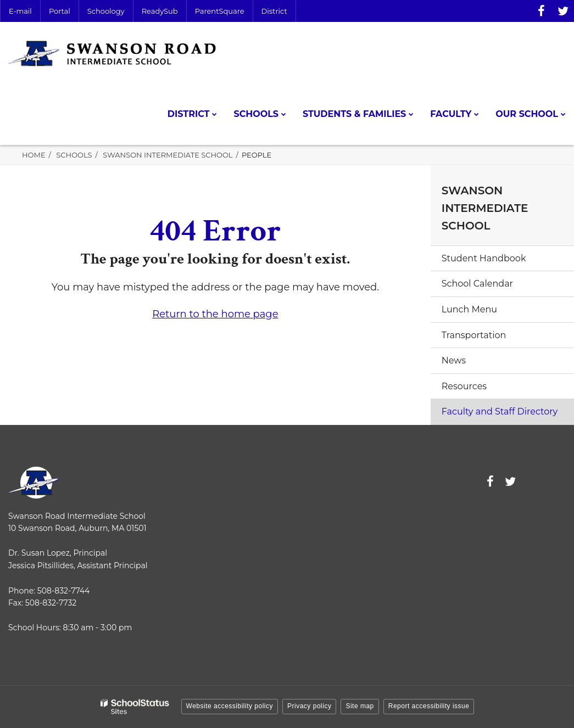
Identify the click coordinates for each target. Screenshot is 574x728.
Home (34, 155)
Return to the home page (215, 314)
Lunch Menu (469, 309)
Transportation (474, 335)
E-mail (20, 11)
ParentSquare (220, 11)
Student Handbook (484, 258)
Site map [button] (360, 706)
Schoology (106, 11)
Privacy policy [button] (309, 706)
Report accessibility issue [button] (429, 706)
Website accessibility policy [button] (230, 706)
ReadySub (160, 11)
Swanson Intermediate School (168, 155)
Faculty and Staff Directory (500, 411)
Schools (74, 155)
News (454, 360)
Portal (60, 11)
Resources (464, 386)
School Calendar (477, 284)
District (274, 11)
